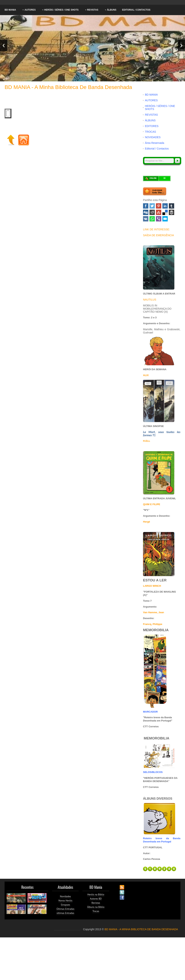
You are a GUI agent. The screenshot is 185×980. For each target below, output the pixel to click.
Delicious (165, 212)
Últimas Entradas (65, 909)
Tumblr (172, 206)
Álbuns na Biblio (96, 907)
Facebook (146, 206)
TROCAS (150, 132)
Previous (4, 46)
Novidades (65, 896)
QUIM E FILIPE (152, 504)
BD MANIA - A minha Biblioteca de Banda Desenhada (68, 87)
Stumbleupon (159, 212)
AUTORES (30, 10)
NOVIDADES (153, 137)
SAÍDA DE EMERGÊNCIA (159, 235)
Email (165, 219)
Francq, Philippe (153, 624)
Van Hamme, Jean (154, 612)
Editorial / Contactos (136, 10)
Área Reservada (155, 143)
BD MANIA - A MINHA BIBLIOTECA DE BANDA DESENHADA (141, 929)
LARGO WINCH (152, 586)
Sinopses (65, 905)
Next (181, 46)
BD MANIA (10, 10)
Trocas (96, 911)
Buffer (172, 212)
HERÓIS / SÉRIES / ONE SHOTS (61, 10)
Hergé (147, 522)
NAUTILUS (150, 300)
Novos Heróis (65, 901)
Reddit (152, 212)
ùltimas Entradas (65, 913)
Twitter (152, 206)
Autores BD (96, 899)
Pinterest (159, 206)
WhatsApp (152, 219)
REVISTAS (93, 10)
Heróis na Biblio (96, 895)
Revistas (96, 903)
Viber (159, 219)
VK (146, 219)
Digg (146, 212)
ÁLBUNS (112, 10)
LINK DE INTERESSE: (157, 229)
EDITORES (152, 126)
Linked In (165, 206)
